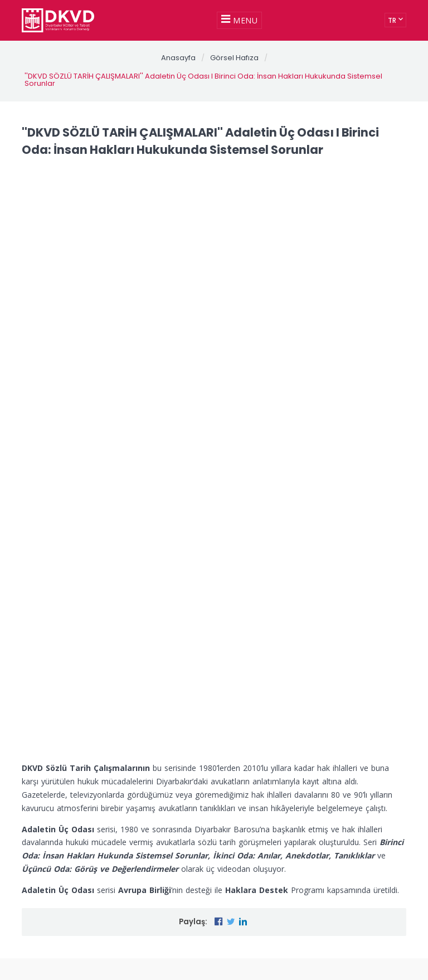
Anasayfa (178, 58)
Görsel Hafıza (234, 58)
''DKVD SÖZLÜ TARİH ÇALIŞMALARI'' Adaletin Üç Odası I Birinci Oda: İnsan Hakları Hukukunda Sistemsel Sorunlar (203, 80)
